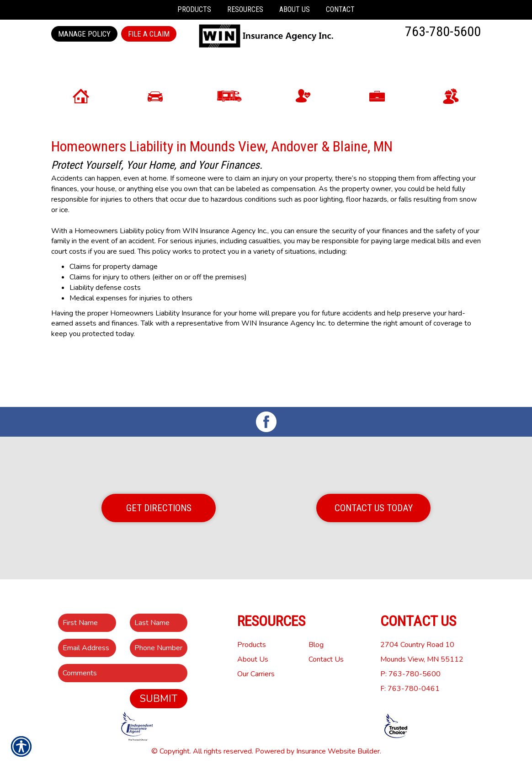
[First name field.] (87, 623)
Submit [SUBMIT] (159, 699)
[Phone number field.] (159, 648)
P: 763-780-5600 (410, 674)
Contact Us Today (374, 508)
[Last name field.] (159, 623)
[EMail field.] (87, 648)
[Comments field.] (123, 673)
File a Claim (149, 34)
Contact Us (326, 659)
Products (252, 645)
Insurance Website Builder (338, 751)
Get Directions (159, 508)
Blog (316, 645)
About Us (253, 659)
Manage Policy (84, 34)
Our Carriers (256, 674)
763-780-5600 (443, 31)
